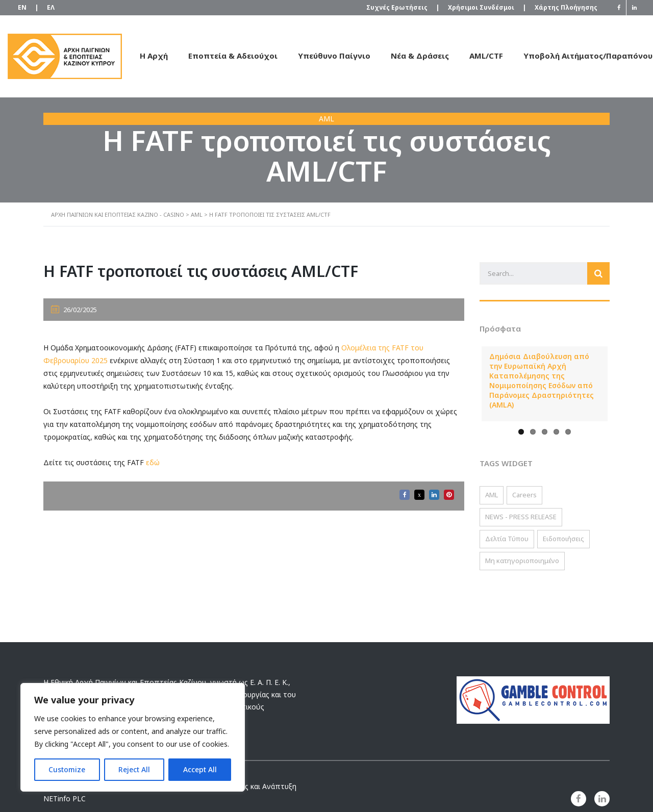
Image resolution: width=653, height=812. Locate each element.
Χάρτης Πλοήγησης (566, 7)
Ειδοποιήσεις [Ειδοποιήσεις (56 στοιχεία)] (563, 539)
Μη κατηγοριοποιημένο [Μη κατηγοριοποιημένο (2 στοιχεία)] (522, 561)
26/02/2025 (74, 310)
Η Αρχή (154, 56)
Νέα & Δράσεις (420, 56)
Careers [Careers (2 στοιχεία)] (524, 495)
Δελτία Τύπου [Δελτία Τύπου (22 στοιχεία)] (507, 539)
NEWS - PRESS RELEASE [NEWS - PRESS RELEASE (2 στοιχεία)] (521, 517)
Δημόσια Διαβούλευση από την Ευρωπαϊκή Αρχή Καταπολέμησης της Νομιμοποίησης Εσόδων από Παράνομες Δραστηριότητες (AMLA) (542, 380)
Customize (67, 769)
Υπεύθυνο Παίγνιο (334, 56)
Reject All (134, 769)
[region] (133, 737)
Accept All (200, 769)
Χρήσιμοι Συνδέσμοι (486, 8)
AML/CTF (486, 56)
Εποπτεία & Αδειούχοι (233, 56)
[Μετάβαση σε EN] (22, 8)
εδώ (153, 462)
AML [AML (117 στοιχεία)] (492, 495)
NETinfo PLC (65, 798)
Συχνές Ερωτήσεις (402, 8)
